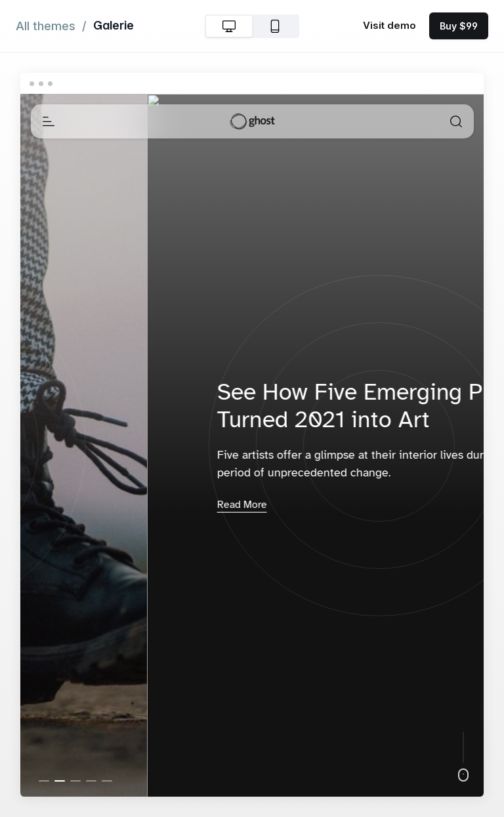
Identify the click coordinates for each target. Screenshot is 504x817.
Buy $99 (459, 26)
